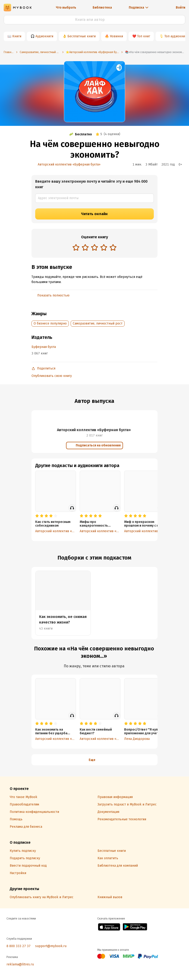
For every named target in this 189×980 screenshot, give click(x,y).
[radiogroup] (94, 248)
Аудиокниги (44, 36)
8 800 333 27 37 (19, 946)
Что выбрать (66, 8)
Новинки (116, 36)
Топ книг (144, 36)
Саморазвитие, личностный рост (98, 323)
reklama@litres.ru (20, 964)
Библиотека (102, 8)
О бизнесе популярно (50, 323)
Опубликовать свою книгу (52, 376)
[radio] (76, 247)
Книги (17, 36)
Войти (181, 8)
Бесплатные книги (82, 36)
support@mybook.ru (51, 946)
